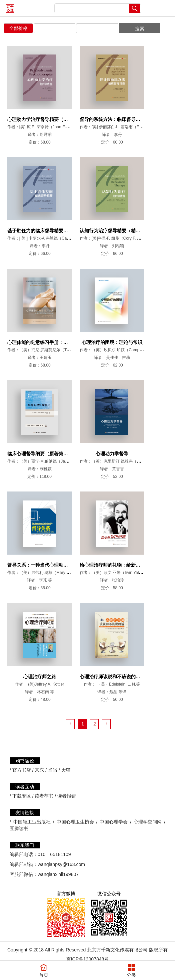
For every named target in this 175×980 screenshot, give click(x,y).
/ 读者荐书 (43, 786)
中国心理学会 (114, 812)
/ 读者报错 (65, 786)
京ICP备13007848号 (88, 949)
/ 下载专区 (20, 786)
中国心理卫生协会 (75, 812)
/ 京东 (38, 760)
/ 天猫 (65, 760)
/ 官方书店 (20, 760)
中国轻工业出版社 (32, 812)
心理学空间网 (148, 812)
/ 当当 (51, 760)
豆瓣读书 (19, 818)
